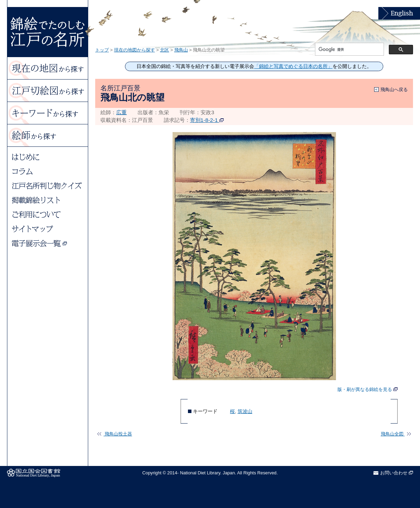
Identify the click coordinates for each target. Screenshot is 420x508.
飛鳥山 (181, 50)
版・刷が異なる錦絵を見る (367, 390)
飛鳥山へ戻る (394, 90)
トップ (102, 50)
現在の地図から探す (135, 50)
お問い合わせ (397, 473)
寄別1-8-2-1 (207, 120)
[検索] (349, 49)
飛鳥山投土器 (115, 434)
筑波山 (245, 411)
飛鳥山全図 (396, 434)
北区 (164, 50)
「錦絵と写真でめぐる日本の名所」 (293, 66)
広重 (121, 112)
